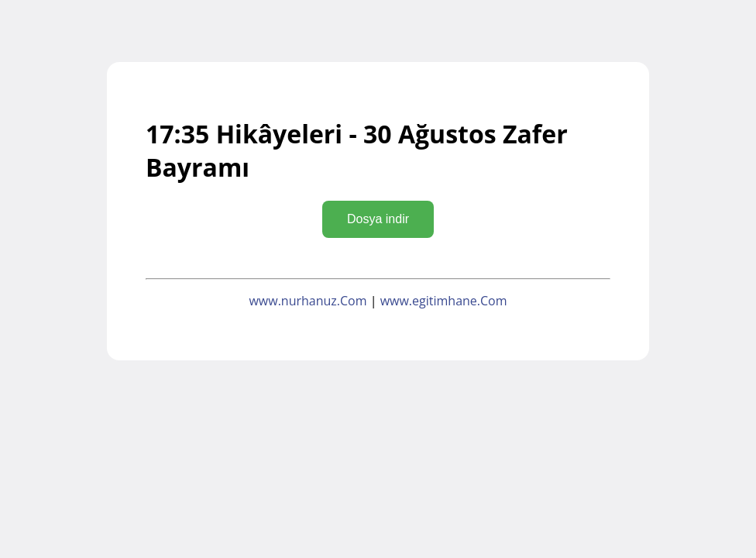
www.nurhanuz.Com (308, 301)
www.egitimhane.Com (444, 301)
